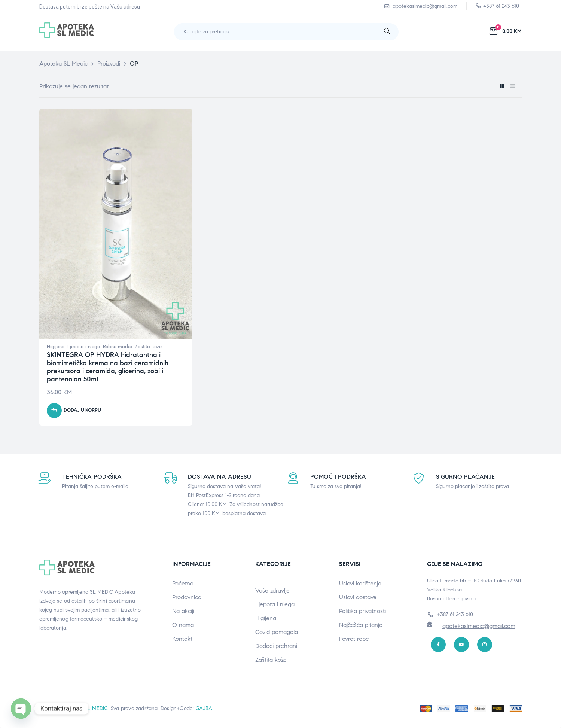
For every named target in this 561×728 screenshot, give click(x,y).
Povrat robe (354, 639)
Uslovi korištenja (360, 583)
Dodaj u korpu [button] (82, 410)
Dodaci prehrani (276, 646)
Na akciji (183, 611)
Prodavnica (187, 597)
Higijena (56, 347)
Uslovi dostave (358, 597)
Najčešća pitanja (361, 625)
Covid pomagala (277, 632)
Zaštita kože (148, 347)
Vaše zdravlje (272, 590)
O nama (183, 625)
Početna (183, 583)
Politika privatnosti (362, 611)
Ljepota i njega (84, 347)
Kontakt (182, 639)
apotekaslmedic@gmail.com (479, 626)
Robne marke (118, 347)
